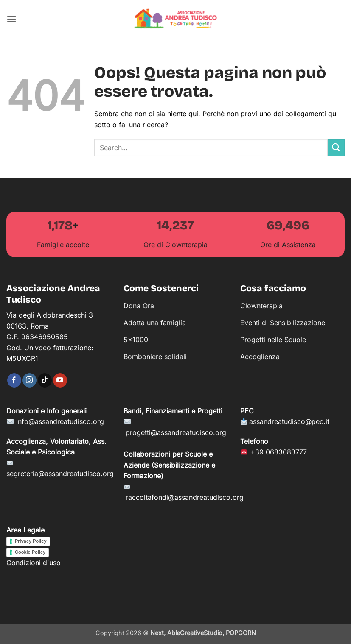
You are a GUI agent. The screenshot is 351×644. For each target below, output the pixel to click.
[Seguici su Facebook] (14, 380)
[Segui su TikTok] (45, 380)
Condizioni (24, 563)
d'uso (51, 563)
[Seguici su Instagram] (29, 380)
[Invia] (336, 148)
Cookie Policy (30, 552)
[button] (11, 19)
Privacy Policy (31, 541)
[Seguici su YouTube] (60, 380)
